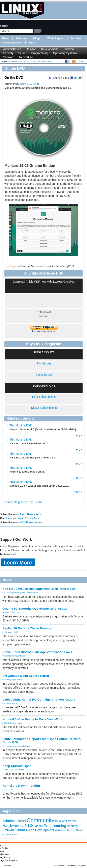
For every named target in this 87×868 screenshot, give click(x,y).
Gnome (20, 612)
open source (17, 680)
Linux (11, 790)
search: (4, 26)
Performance (7, 632)
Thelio (16, 632)
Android (5, 770)
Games (13, 612)
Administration (12, 49)
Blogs (37, 38)
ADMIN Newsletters (31, 522)
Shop (32, 43)
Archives (76, 38)
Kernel (15, 703)
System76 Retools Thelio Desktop (27, 628)
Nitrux (20, 723)
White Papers (55, 38)
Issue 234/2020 (29, 84)
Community (7, 680)
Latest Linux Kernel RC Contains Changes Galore (39, 699)
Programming (40, 53)
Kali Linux (6, 593)
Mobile (39, 826)
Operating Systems (65, 53)
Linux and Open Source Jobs (23, 518)
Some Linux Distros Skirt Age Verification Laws (37, 652)
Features (21, 38)
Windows (61, 830)
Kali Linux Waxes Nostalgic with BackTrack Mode (39, 589)
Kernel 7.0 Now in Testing (21, 786)
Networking (26, 57)
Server (22, 53)
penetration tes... (33, 593)
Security (8, 53)
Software (9, 57)
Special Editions (12, 43)
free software (76, 830)
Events (71, 821)
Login (82, 61)
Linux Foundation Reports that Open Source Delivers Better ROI (41, 741)
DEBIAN (6, 723)
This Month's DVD (21, 425)
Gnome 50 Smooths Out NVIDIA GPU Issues (35, 608)
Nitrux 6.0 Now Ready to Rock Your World (33, 719)
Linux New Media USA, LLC (74, 866)
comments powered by (23, 502)
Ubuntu (21, 830)
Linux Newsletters (31, 514)
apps (11, 770)
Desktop (31, 49)
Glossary (7, 866)
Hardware (69, 49)
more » (78, 436)
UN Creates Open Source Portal (26, 676)
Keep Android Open (17, 766)
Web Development (41, 830)
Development (49, 49)
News (5, 38)
